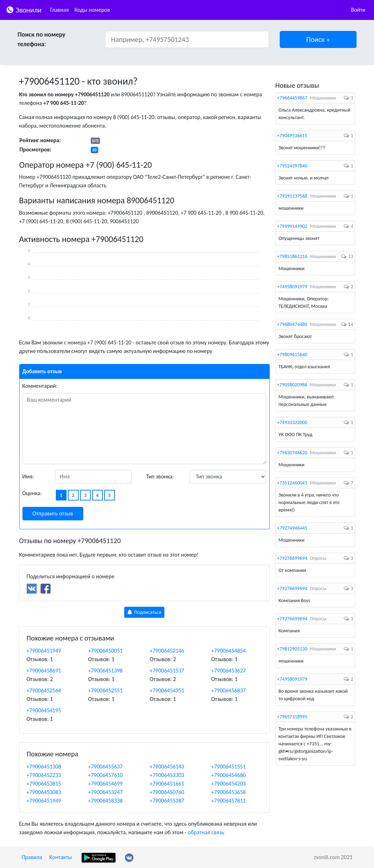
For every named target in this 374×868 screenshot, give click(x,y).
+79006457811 (229, 801)
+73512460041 (292, 483)
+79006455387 (167, 801)
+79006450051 (106, 651)
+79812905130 (292, 649)
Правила (32, 857)
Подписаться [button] (144, 612)
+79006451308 (44, 767)
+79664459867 (292, 98)
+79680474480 (292, 324)
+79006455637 (106, 767)
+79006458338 (106, 801)
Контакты (60, 857)
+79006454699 (106, 784)
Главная (60, 10)
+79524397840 (292, 166)
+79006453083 (44, 792)
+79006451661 (167, 784)
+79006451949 (44, 651)
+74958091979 (292, 287)
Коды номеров (92, 10)
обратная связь (206, 832)
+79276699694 (292, 558)
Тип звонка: (160, 476)
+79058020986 (292, 385)
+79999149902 (292, 226)
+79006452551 (106, 690)
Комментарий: (40, 386)
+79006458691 (44, 671)
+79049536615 (292, 136)
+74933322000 (292, 422)
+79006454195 (44, 710)
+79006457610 (106, 775)
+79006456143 (167, 767)
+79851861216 (292, 256)
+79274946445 (292, 528)
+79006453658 (229, 792)
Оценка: (32, 493)
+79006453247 (106, 792)
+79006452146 (167, 651)
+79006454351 (167, 690)
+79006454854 (229, 651)
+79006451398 (106, 671)
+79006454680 (229, 775)
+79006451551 (229, 767)
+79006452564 (44, 690)
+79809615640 (292, 355)
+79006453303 (167, 775)
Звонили (24, 9)
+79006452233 (44, 775)
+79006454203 (229, 784)
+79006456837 (229, 690)
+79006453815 (44, 784)
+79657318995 (292, 717)
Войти (358, 10)
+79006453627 (229, 671)
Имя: (28, 476)
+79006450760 (167, 792)
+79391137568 (292, 196)
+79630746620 (292, 453)
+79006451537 (167, 671)
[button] (318, 39)
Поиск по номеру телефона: (42, 39)
